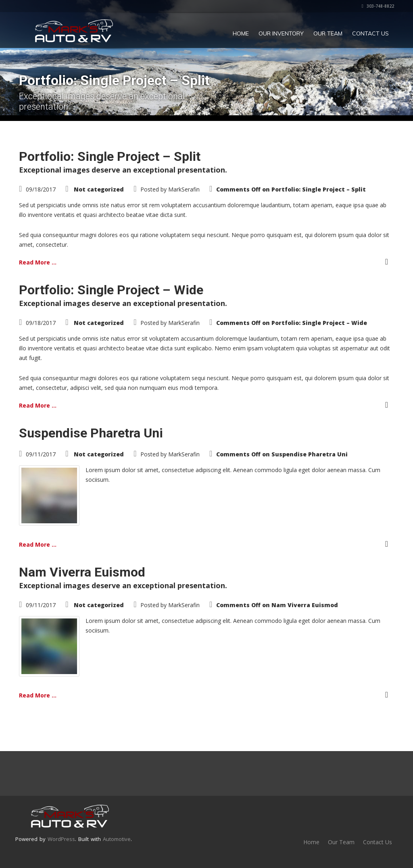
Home (241, 33)
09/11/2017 (41, 454)
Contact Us (370, 33)
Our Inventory (281, 33)
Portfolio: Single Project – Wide (111, 290)
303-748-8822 (378, 6)
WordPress (61, 839)
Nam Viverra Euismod (82, 572)
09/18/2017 (41, 189)
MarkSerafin (184, 189)
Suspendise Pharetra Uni (91, 433)
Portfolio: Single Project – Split (110, 156)
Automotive (117, 839)
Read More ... (38, 262)
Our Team (328, 33)
